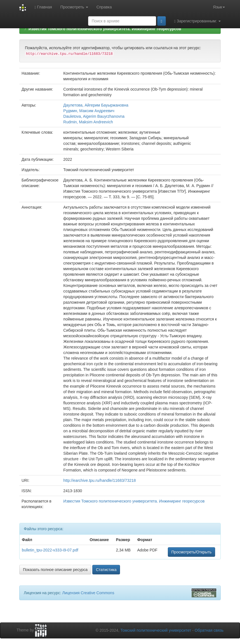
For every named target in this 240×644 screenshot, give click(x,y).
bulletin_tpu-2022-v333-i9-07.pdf (50, 550)
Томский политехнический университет (156, 630)
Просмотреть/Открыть (192, 552)
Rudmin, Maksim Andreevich (88, 122)
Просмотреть (74, 7)
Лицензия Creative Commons (88, 593)
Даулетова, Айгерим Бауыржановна (96, 105)
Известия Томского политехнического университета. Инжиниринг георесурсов (105, 29)
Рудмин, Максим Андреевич (89, 111)
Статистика (106, 570)
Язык (219, 7)
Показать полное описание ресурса (55, 570)
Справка (104, 7)
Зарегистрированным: (197, 21)
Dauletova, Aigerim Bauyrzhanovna (94, 116)
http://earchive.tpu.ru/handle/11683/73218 (99, 480)
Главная (43, 7)
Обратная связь (209, 630)
